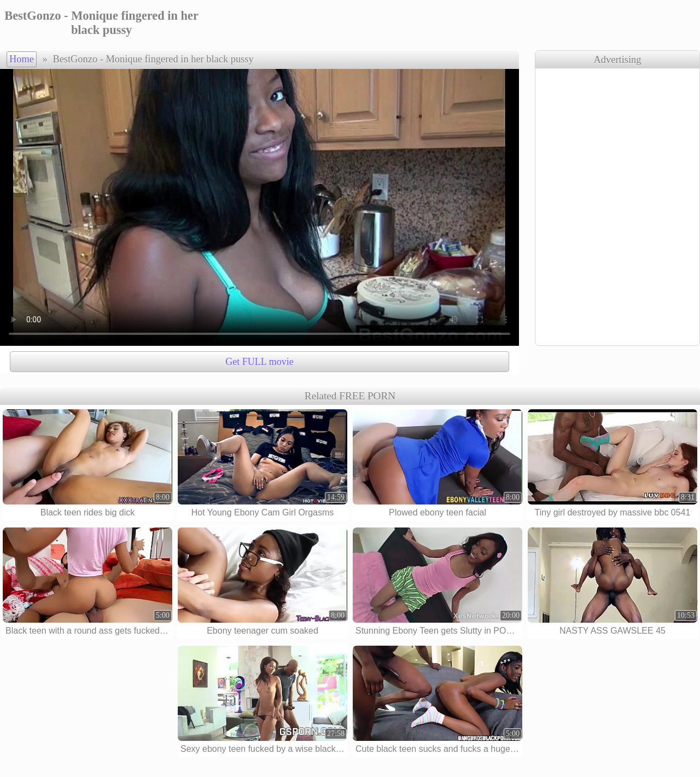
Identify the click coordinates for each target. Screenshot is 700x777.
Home (22, 59)
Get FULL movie (259, 362)
